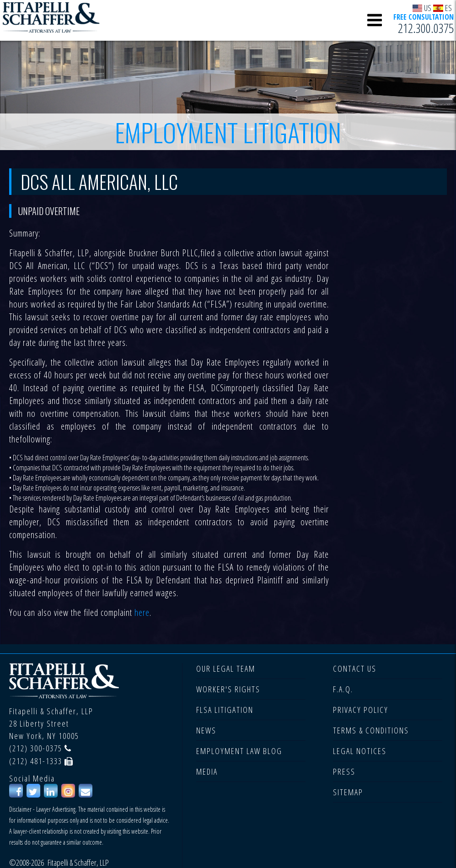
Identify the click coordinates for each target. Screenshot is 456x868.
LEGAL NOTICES (360, 751)
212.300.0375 (426, 28)
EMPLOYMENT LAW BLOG (239, 751)
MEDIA (207, 771)
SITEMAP (348, 792)
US (422, 8)
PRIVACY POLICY (361, 710)
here (142, 612)
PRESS (344, 771)
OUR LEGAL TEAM (226, 669)
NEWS (206, 730)
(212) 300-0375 (36, 748)
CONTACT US (355, 669)
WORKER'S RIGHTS (228, 689)
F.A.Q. (343, 689)
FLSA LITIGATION (225, 710)
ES (443, 8)
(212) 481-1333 (36, 761)
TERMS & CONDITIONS (371, 730)
